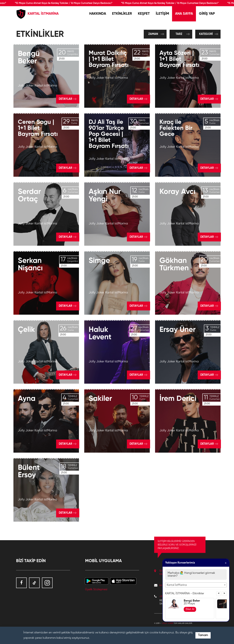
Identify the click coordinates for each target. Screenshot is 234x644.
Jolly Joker (168, 623)
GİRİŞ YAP (207, 14)
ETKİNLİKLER (122, 14)
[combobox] (196, 585)
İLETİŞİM (162, 14)
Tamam (203, 635)
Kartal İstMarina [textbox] (177, 585)
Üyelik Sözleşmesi (96, 590)
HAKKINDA (98, 14)
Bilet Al (190, 609)
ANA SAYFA (184, 14)
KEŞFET (144, 14)
